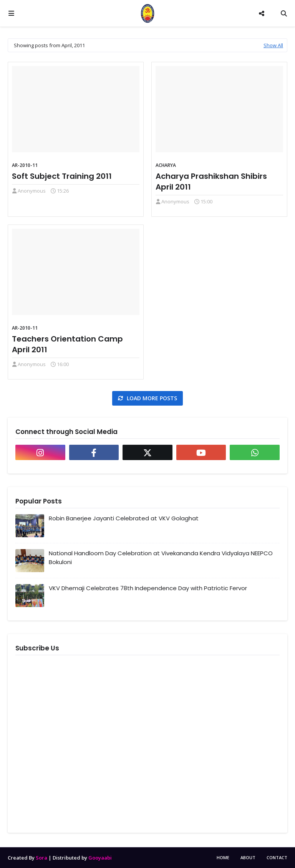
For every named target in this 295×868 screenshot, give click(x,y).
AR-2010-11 (25, 165)
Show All (273, 45)
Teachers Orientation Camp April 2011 (67, 344)
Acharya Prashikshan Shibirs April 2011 (211, 182)
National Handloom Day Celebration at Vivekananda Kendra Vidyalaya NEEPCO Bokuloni (161, 558)
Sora (41, 858)
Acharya (166, 165)
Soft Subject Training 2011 (62, 176)
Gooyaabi (100, 858)
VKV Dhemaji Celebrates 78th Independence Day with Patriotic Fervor (148, 588)
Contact (277, 857)
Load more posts (151, 398)
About (248, 857)
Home (223, 857)
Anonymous (32, 191)
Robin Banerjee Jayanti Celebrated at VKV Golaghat (124, 518)
